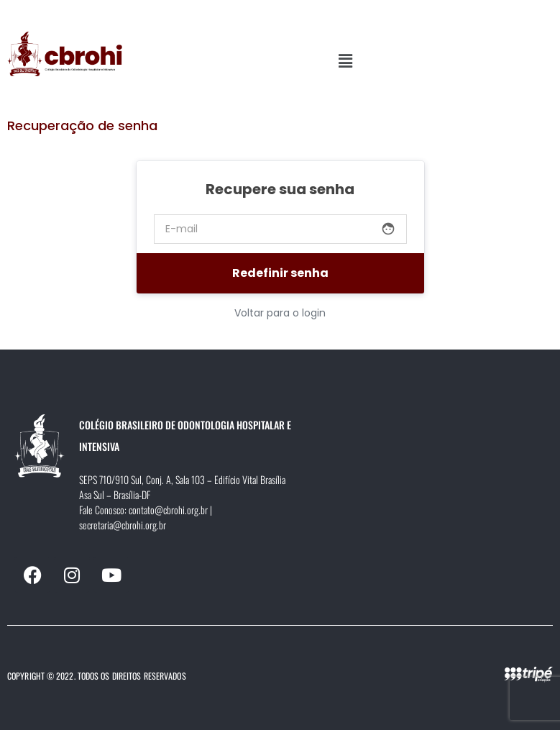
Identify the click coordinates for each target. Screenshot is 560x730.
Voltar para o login (280, 313)
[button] (345, 61)
